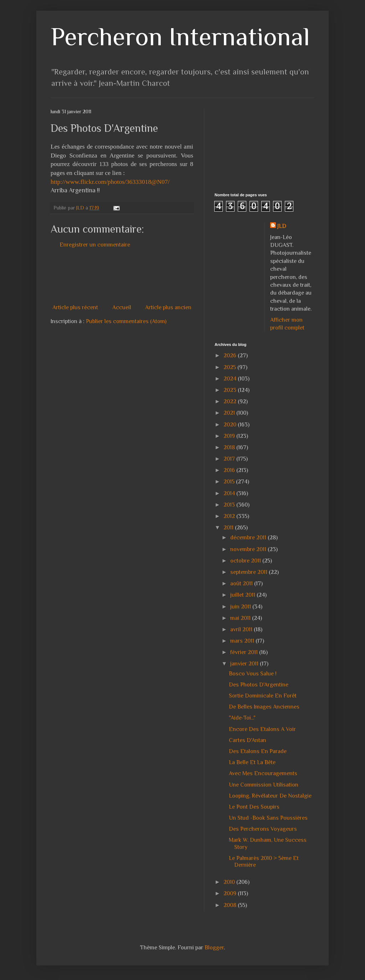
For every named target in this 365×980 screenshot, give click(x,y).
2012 (230, 516)
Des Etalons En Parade (258, 751)
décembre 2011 (249, 538)
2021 (230, 413)
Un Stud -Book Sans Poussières (268, 818)
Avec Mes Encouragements (263, 773)
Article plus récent (75, 307)
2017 (230, 459)
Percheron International (180, 37)
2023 (231, 390)
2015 (230, 482)
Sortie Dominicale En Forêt (263, 696)
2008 (231, 905)
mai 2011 (241, 618)
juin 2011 (241, 607)
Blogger (214, 948)
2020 (231, 425)
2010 (230, 882)
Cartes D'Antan (248, 740)
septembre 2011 (250, 572)
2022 (231, 401)
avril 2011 (242, 629)
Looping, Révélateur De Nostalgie (270, 796)
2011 (229, 528)
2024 (231, 379)
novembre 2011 (249, 549)
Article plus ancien (168, 307)
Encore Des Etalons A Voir (262, 729)
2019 (230, 436)
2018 (230, 447)
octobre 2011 (246, 561)
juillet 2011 (243, 595)
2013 (230, 505)
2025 (230, 367)
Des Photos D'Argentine (259, 685)
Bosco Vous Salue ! (253, 674)
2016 (230, 470)
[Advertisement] (180, 276)
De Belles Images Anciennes (264, 707)
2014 (230, 493)
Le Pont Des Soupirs (254, 807)
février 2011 (245, 652)
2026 (231, 356)
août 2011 (242, 584)
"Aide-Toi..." (242, 718)
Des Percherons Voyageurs (263, 829)
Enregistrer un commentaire (95, 245)
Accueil (122, 307)
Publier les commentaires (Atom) (126, 321)
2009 (231, 893)
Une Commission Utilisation (264, 785)
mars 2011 (243, 641)
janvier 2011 (245, 664)
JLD (282, 226)
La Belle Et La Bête (252, 762)
